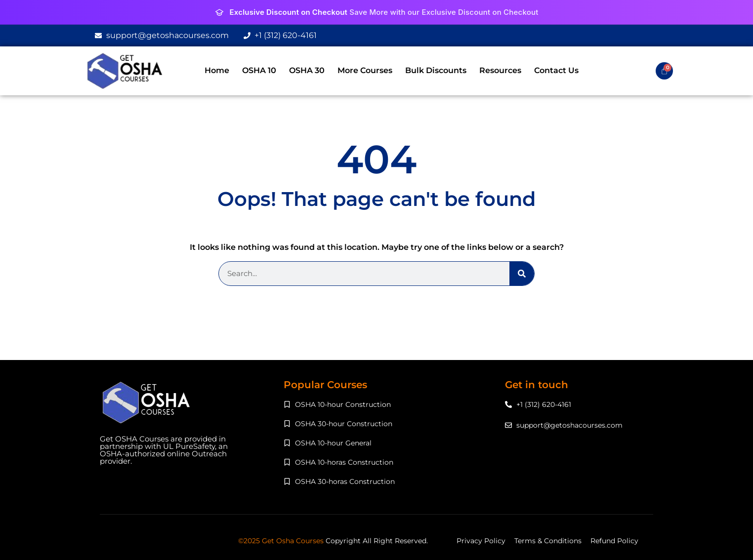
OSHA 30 (307, 70)
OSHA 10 (259, 70)
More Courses (365, 70)
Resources (500, 70)
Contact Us (556, 70)
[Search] (522, 274)
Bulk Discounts (436, 70)
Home (217, 70)
